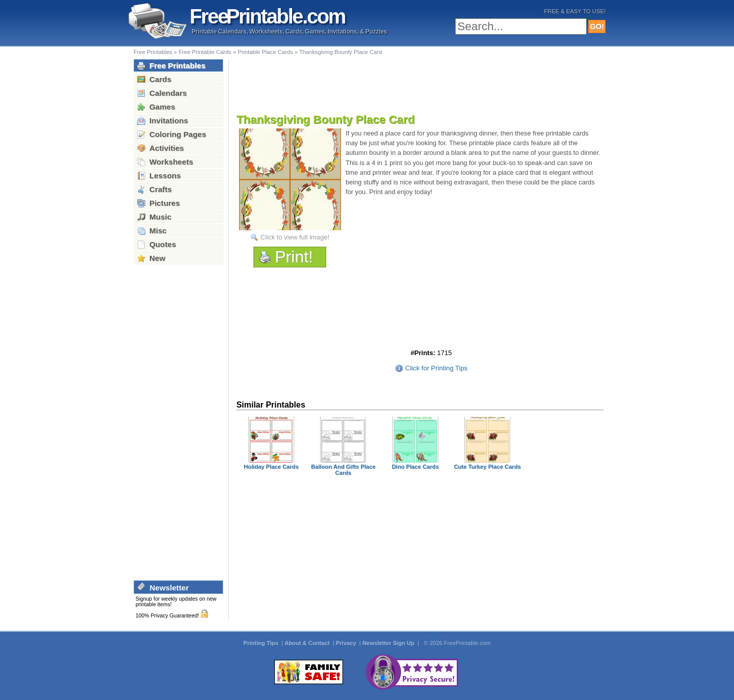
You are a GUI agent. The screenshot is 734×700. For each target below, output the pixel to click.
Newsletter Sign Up (389, 643)
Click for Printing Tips (436, 368)
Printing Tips (262, 643)
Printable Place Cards (265, 52)
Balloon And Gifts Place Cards (343, 470)
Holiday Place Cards (271, 467)
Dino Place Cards (415, 467)
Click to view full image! (295, 237)
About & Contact (308, 643)
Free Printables (153, 52)
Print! (294, 257)
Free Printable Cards (205, 52)
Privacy (347, 643)
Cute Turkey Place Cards (488, 467)
